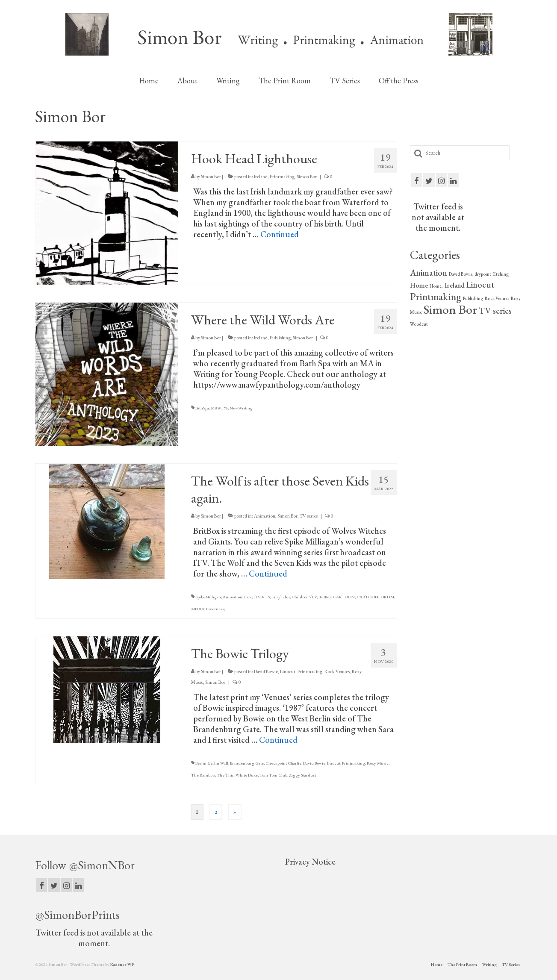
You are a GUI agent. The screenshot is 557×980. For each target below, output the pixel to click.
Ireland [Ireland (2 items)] (455, 285)
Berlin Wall (218, 763)
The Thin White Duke (237, 775)
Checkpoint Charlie (283, 763)
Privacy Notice (310, 862)
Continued (280, 234)
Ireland (261, 177)
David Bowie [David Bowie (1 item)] (461, 274)
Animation (265, 516)
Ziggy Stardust (302, 775)
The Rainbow (203, 775)
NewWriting (241, 408)
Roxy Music (378, 763)
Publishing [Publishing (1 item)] (473, 298)
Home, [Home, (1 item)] (436, 286)
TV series (309, 516)
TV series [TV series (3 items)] (495, 311)
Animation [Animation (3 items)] (429, 273)
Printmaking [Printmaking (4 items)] (436, 297)
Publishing (280, 338)
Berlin (201, 763)
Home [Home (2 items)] (419, 285)
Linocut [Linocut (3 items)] (480, 285)
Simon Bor (211, 177)
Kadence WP (122, 964)
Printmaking (282, 177)
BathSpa (202, 408)
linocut (334, 763)
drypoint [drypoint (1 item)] (483, 274)
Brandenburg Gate (247, 763)
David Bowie (266, 671)
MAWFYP (219, 408)
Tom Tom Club (273, 775)
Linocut (288, 671)
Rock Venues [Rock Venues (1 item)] (497, 298)
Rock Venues (337, 671)
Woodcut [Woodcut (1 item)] (419, 324)
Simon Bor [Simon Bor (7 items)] (450, 309)
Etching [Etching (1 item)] (501, 274)
